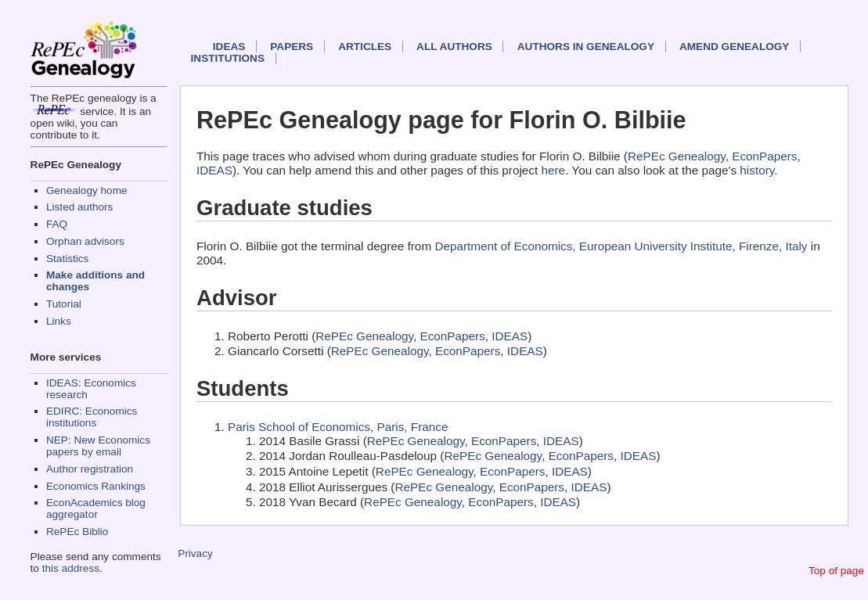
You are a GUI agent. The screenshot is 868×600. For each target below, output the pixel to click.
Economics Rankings (96, 486)
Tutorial (64, 304)
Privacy (195, 553)
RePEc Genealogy (677, 156)
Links (59, 321)
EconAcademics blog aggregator (96, 508)
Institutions (228, 58)
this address (71, 568)
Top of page (836, 571)
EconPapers (764, 156)
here (554, 170)
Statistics (67, 259)
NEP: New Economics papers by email (98, 446)
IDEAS (229, 47)
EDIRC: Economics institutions (92, 417)
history (757, 170)
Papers (292, 47)
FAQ (57, 224)
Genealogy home (87, 190)
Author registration (90, 469)
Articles (365, 47)
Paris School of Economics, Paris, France (338, 427)
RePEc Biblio (77, 532)
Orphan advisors (85, 241)
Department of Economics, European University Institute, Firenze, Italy (621, 246)
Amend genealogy (734, 47)
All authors (454, 47)
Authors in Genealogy (586, 47)
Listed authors (79, 207)
